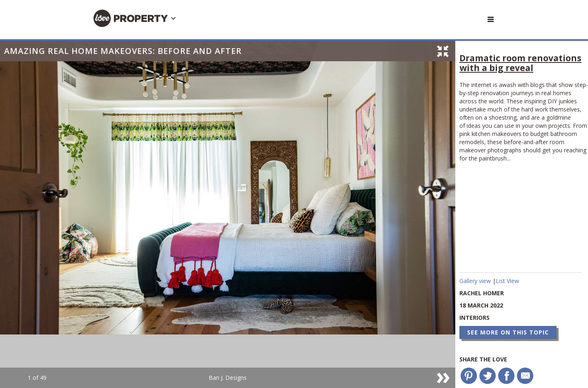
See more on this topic (508, 332)
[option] (228, 214)
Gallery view (476, 281)
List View (507, 281)
